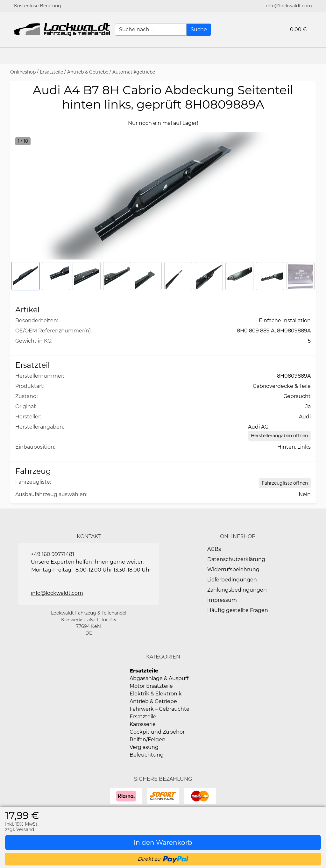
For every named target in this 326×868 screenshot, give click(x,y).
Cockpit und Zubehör (157, 732)
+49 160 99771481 (53, 554)
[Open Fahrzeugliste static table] (285, 483)
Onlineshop (23, 72)
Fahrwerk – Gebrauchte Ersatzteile (159, 713)
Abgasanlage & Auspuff (159, 678)
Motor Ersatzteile (151, 686)
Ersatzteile (51, 72)
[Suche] (199, 30)
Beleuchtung (147, 755)
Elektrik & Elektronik (156, 694)
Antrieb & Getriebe (88, 72)
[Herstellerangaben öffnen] (279, 436)
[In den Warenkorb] (163, 843)
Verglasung (144, 747)
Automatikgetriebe (134, 72)
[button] (318, 56)
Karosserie (143, 724)
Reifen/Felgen (148, 740)
